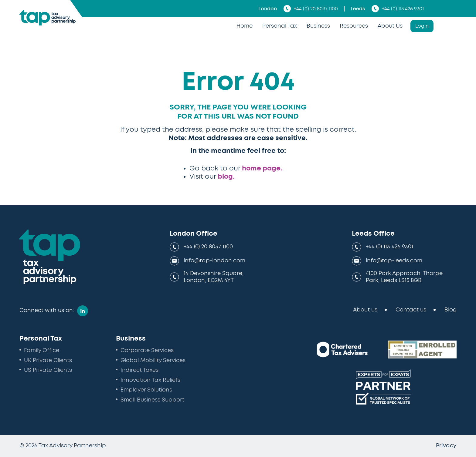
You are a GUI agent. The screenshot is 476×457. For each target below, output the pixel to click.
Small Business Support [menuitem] (152, 400)
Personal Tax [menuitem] (280, 26)
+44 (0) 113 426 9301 (398, 9)
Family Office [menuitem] (42, 351)
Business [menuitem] (318, 26)
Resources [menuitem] (354, 26)
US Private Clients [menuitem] (48, 370)
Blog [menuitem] (450, 310)
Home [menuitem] (245, 26)
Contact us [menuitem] (411, 310)
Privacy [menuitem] (446, 446)
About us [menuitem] (365, 310)
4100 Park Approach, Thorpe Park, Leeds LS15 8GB (404, 277)
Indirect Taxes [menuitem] (139, 370)
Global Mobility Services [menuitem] (153, 361)
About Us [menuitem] (390, 26)
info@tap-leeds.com (394, 261)
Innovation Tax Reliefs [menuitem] (150, 380)
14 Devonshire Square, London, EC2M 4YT (214, 277)
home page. (262, 168)
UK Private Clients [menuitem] (48, 361)
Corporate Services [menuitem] (147, 351)
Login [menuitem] (422, 26)
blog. (226, 176)
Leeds (358, 9)
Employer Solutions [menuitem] (146, 390)
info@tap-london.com (214, 261)
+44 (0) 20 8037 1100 (311, 9)
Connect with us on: (47, 311)
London (268, 9)
